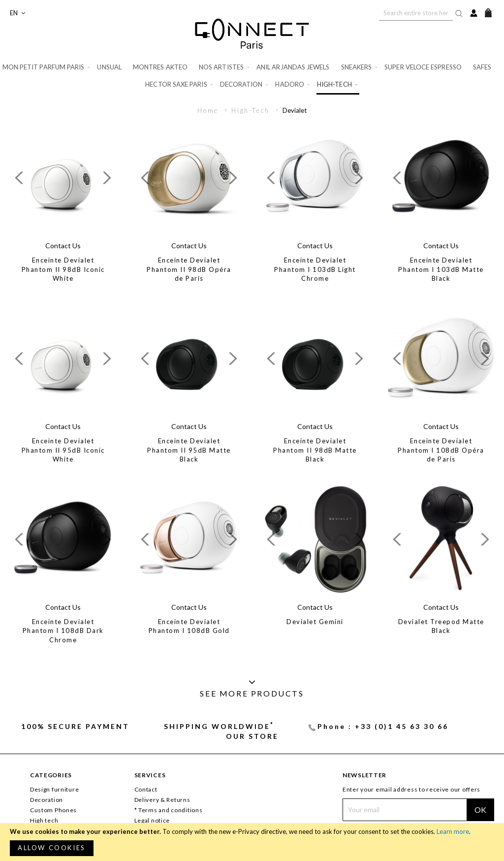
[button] (17, 13)
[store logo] (252, 33)
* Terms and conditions (169, 810)
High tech (44, 820)
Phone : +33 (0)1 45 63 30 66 (383, 726)
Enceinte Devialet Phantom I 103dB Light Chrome (315, 269)
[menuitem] (47, 67)
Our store (252, 736)
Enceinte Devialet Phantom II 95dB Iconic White (63, 450)
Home (209, 110)
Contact (146, 789)
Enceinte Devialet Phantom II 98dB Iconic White (63, 269)
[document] (252, 842)
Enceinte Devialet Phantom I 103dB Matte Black (441, 269)
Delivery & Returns (162, 800)
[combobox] (416, 13)
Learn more (453, 831)
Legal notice (152, 820)
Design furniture (55, 789)
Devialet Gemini (315, 622)
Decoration (47, 800)
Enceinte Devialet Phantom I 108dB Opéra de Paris (441, 450)
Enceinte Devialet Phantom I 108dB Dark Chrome (63, 631)
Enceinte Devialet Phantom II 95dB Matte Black (189, 450)
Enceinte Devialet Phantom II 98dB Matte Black (315, 450)
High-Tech (252, 110)
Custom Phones (53, 810)
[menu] (252, 77)
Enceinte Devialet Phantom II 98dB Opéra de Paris (189, 269)
